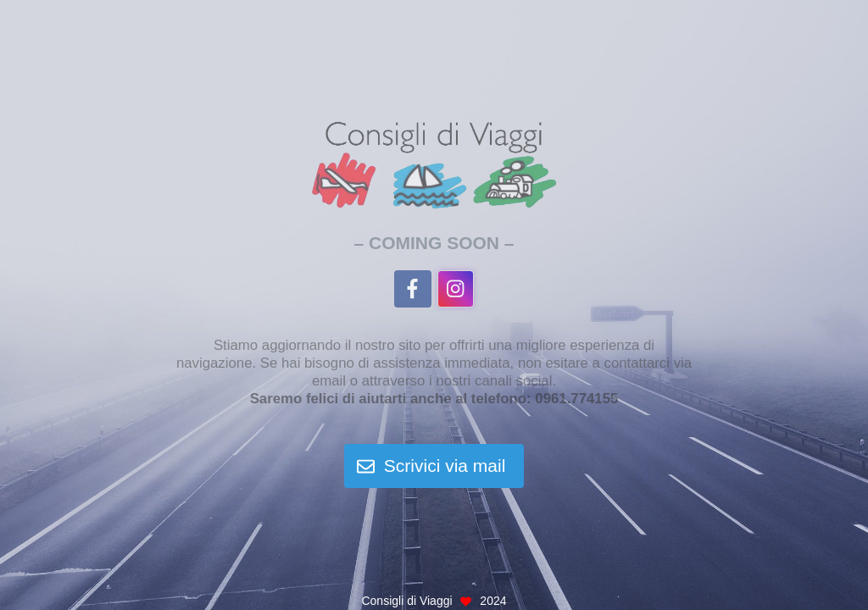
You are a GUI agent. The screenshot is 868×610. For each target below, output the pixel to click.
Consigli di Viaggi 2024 (434, 601)
